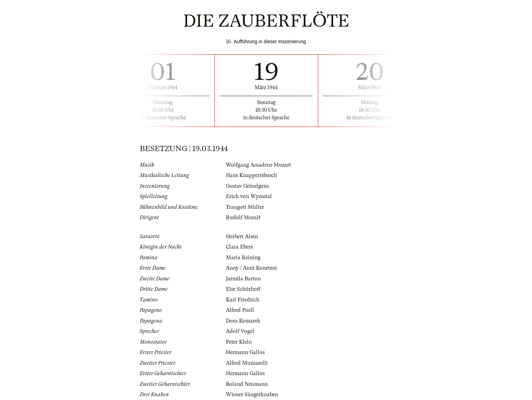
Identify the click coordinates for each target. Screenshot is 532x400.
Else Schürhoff (243, 289)
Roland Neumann (247, 384)
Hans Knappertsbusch (251, 175)
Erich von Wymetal (249, 196)
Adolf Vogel (240, 331)
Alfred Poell (240, 310)
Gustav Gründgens (247, 186)
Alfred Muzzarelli (247, 363)
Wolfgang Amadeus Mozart (258, 165)
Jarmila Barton (243, 279)
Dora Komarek (243, 321)
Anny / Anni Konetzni (251, 268)
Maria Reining (243, 258)
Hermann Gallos (245, 352)
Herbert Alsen (242, 236)
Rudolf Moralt (243, 217)
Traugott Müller (245, 207)
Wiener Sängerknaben (252, 394)
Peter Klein (239, 342)
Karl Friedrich (243, 300)
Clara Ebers (239, 247)
